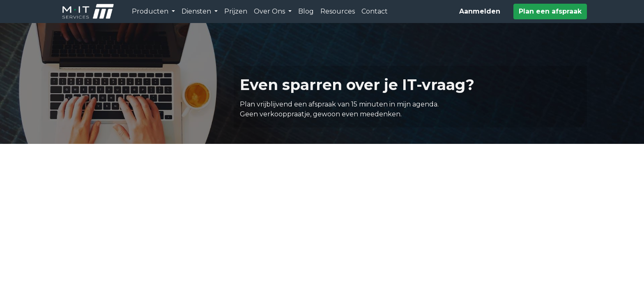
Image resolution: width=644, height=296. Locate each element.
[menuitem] (236, 12)
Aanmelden (480, 11)
